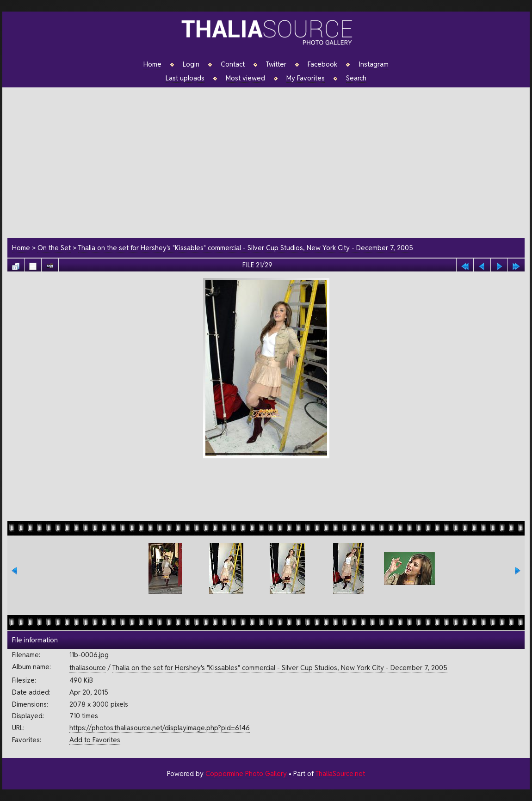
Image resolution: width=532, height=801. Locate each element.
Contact (233, 64)
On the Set (54, 248)
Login (191, 64)
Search (356, 78)
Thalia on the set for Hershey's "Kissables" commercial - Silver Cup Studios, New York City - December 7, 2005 (246, 248)
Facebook (322, 64)
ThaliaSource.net (340, 773)
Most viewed (245, 78)
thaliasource (88, 668)
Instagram (374, 64)
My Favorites (306, 78)
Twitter (276, 64)
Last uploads (185, 78)
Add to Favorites (95, 740)
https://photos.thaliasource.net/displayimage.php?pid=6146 (160, 728)
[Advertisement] (271, 161)
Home (152, 64)
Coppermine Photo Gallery (246, 773)
